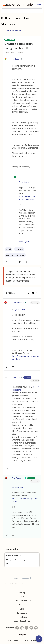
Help (22, 597)
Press (22, 605)
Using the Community (16, 560)
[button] (38, 5)
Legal (26, 640)
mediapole (16, 59)
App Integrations (22, 621)
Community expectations (17, 564)
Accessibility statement (30, 584)
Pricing (22, 593)
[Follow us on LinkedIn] (22, 628)
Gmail (9, 249)
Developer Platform (22, 601)
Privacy (34, 640)
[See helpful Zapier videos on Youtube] (36, 628)
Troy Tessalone (18, 303)
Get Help (7, 18)
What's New (9, 24)
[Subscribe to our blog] (27, 628)
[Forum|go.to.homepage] (17, 5)
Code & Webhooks (13, 30)
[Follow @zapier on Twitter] (31, 628)
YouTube (19, 249)
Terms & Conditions (12, 584)
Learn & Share (23, 18)
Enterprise (22, 613)
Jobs (22, 609)
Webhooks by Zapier (15, 255)
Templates (22, 617)
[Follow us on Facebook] (17, 628)
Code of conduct (14, 556)
